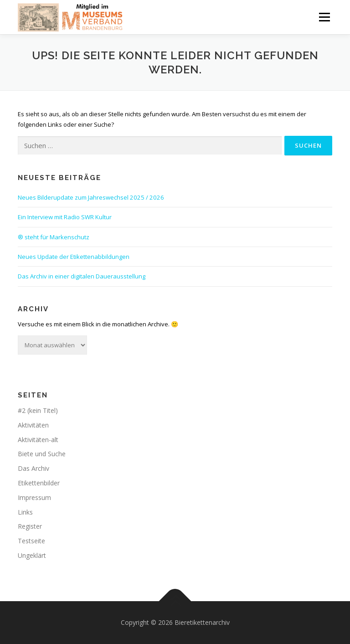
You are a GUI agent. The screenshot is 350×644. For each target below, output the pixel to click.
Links (25, 512)
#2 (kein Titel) (38, 410)
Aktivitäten (33, 425)
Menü (324, 17)
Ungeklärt (32, 555)
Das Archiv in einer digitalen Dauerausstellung (82, 276)
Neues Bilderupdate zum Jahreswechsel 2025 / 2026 (91, 197)
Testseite (31, 541)
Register (30, 526)
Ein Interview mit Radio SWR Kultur (65, 217)
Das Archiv (33, 468)
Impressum (34, 497)
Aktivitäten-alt (38, 440)
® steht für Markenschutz (54, 237)
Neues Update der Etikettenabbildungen (74, 257)
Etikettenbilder (39, 483)
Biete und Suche (42, 454)
